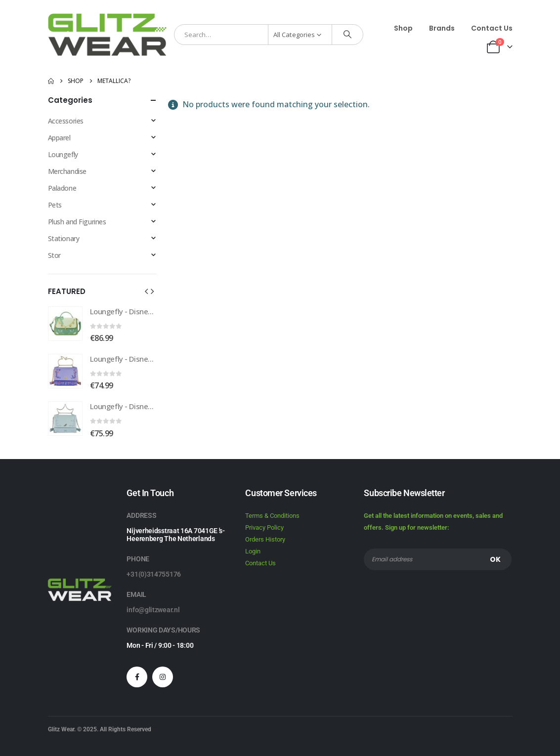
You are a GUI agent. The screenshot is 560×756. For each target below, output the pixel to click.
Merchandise (67, 171)
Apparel (59, 138)
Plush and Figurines (77, 222)
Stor (54, 255)
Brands (442, 28)
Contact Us (492, 28)
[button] (146, 291)
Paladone (62, 188)
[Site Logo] (108, 35)
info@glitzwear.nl (153, 610)
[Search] (347, 35)
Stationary (64, 238)
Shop (403, 28)
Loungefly (63, 154)
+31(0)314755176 (154, 574)
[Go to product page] (65, 324)
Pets (55, 205)
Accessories (66, 121)
